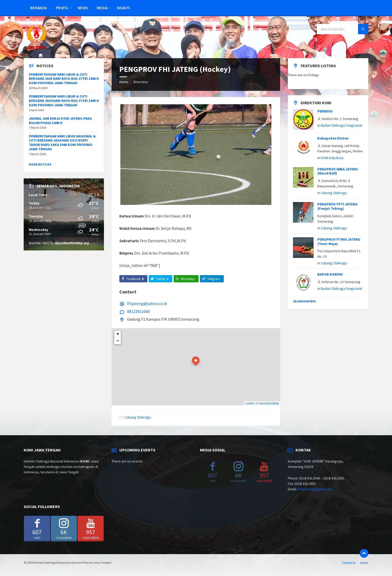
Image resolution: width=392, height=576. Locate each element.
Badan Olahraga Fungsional (341, 125)
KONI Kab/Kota (332, 158)
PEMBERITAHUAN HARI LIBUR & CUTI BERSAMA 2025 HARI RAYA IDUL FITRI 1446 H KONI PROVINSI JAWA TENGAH (64, 79)
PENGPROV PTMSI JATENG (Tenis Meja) (339, 242)
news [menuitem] (83, 8)
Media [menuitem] (102, 8)
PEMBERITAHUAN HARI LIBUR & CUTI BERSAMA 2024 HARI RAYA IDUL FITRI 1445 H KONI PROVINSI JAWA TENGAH (64, 101)
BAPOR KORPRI (330, 274)
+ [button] (118, 334)
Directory (141, 82)
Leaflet (250, 403)
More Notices (40, 164)
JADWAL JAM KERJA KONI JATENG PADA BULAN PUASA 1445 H (60, 121)
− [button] (118, 341)
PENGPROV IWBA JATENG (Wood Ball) (338, 171)
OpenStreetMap (269, 403)
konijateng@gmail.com (315, 489)
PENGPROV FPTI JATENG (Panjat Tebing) (337, 206)
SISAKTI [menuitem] (123, 8)
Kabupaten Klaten (333, 138)
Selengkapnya (304, 301)
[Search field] (343, 29)
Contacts (349, 563)
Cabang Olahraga (138, 417)
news (364, 563)
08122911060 (138, 311)
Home (124, 82)
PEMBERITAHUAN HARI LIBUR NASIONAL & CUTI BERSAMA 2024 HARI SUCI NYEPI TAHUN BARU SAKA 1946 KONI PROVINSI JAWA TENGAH (62, 143)
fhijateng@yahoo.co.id (147, 303)
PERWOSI (325, 111)
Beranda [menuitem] (39, 8)
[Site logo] (37, 48)
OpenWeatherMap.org (72, 243)
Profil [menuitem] (62, 8)
